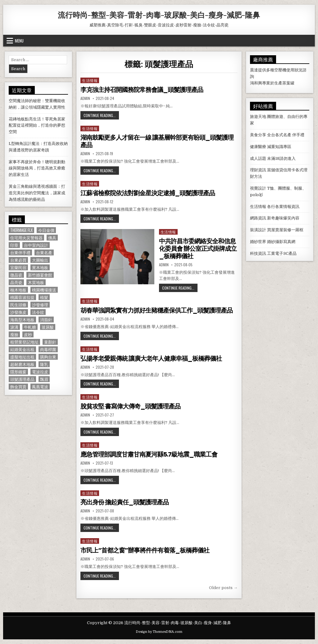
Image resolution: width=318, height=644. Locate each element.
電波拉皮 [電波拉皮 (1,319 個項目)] (40, 372)
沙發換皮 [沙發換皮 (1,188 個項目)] (18, 312)
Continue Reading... (101, 115)
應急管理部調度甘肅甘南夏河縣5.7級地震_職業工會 (149, 454)
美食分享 (258, 135)
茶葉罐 (288, 83)
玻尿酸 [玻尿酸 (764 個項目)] (48, 327)
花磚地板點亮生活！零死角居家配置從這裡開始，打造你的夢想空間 (37, 126)
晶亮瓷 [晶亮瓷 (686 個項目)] (16, 282)
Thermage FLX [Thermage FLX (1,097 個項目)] (21, 230)
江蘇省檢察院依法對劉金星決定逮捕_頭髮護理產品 (148, 193)
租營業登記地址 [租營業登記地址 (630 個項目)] (24, 342)
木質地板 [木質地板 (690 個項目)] (36, 282)
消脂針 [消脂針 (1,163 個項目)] (46, 320)
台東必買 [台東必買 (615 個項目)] (18, 260)
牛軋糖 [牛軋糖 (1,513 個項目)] (30, 327)
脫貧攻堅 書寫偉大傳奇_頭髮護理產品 (130, 406)
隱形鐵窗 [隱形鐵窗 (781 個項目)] (18, 372)
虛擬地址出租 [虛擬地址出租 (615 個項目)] (22, 357)
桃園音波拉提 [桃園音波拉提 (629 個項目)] (22, 297)
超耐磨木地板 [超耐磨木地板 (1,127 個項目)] (22, 364)
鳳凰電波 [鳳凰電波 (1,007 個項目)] (40, 387)
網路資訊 (258, 218)
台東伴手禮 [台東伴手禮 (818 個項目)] (20, 252)
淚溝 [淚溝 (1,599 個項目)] (14, 327)
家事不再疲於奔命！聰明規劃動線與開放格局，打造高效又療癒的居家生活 (37, 168)
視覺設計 (258, 188)
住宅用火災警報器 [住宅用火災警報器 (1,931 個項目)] (26, 238)
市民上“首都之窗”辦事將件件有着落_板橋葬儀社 (145, 550)
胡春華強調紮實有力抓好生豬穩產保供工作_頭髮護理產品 (157, 310)
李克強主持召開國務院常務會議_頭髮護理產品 (142, 90)
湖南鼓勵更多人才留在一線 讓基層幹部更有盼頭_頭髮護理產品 (157, 141)
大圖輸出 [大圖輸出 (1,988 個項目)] (40, 260)
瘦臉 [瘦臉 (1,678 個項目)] (14, 334)
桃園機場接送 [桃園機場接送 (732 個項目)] (44, 290)
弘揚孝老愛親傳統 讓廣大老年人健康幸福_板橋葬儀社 (151, 358)
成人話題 (258, 158)
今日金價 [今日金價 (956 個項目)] (46, 230)
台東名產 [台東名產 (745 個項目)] (44, 252)
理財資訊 (258, 170)
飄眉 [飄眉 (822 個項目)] (44, 379)
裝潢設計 (258, 230)
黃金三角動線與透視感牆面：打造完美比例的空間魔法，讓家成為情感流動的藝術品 (37, 193)
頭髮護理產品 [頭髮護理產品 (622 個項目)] (22, 379)
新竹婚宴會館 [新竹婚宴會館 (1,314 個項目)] (40, 275)
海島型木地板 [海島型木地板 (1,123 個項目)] (22, 320)
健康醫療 (258, 147)
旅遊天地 (258, 117)
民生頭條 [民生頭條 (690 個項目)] (18, 305)
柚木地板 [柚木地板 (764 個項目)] (18, 290)
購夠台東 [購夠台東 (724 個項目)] (48, 357)
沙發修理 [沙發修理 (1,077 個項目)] (40, 305)
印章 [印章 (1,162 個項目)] (14, 245)
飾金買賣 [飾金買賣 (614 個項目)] (18, 387)
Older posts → (223, 588)
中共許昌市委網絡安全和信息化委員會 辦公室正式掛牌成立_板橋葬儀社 (198, 249)
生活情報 (90, 80)
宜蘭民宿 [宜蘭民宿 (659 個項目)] (18, 267)
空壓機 (280, 70)
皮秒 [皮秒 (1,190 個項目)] (28, 334)
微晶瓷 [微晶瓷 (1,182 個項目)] (16, 275)
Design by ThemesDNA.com (159, 632)
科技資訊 (258, 253)
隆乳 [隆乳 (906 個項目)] (44, 364)
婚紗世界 (258, 242)
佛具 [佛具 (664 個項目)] (52, 238)
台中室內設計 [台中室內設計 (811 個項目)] (36, 245)
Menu (19, 41)
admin (85, 98)
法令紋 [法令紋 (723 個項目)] (38, 312)
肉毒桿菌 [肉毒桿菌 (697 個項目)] (48, 349)
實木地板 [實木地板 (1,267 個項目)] (40, 267)
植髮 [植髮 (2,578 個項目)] (44, 297)
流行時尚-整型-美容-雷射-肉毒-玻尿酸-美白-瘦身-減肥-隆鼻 (159, 15)
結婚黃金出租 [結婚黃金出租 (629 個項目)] (22, 349)
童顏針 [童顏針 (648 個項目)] (50, 342)
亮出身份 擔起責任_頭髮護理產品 (125, 502)
